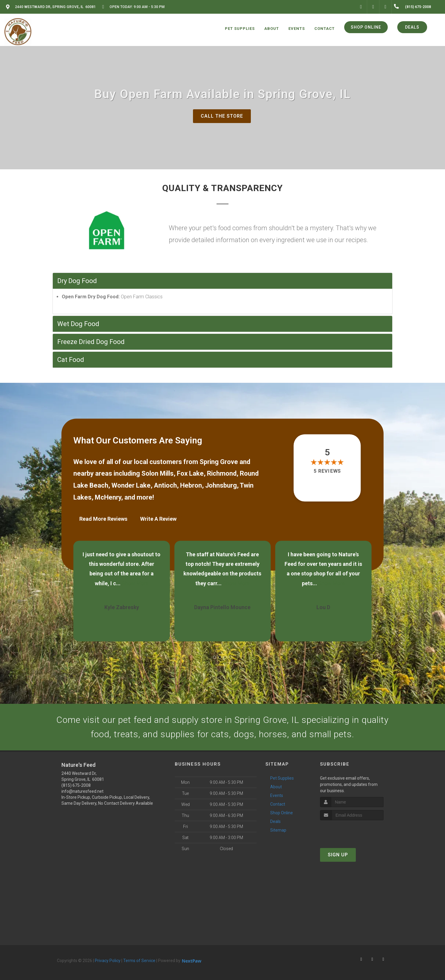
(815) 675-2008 (76, 785)
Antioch (165, 485)
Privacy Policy (108, 961)
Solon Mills (157, 473)
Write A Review (158, 519)
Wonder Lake (131, 485)
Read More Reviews (103, 519)
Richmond (222, 473)
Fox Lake (190, 473)
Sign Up (338, 855)
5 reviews (327, 471)
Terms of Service (139, 961)
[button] (214, 657)
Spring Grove (219, 462)
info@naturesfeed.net (82, 791)
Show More (135, 583)
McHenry (108, 497)
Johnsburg (221, 485)
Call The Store (222, 116)
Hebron (191, 485)
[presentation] (352, 831)
